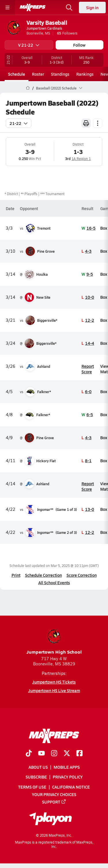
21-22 (19, 123)
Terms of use (32, 787)
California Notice (71, 787)
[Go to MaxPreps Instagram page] (54, 754)
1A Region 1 (81, 159)
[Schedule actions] (98, 123)
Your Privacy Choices (54, 794)
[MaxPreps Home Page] (28, 88)
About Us (38, 767)
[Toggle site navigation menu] (7, 7)
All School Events (54, 583)
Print (16, 575)
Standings (60, 74)
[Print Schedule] (86, 123)
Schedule (17, 74)
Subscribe (36, 777)
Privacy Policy (68, 777)
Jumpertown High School (54, 641)
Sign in (92, 7)
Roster (38, 74)
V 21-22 (29, 45)
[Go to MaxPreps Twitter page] (67, 754)
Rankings (85, 74)
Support (54, 802)
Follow (79, 45)
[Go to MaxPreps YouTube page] (41, 754)
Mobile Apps (67, 767)
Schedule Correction (43, 575)
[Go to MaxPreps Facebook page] (79, 754)
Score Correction (82, 575)
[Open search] (69, 7)
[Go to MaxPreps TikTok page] (29, 754)
